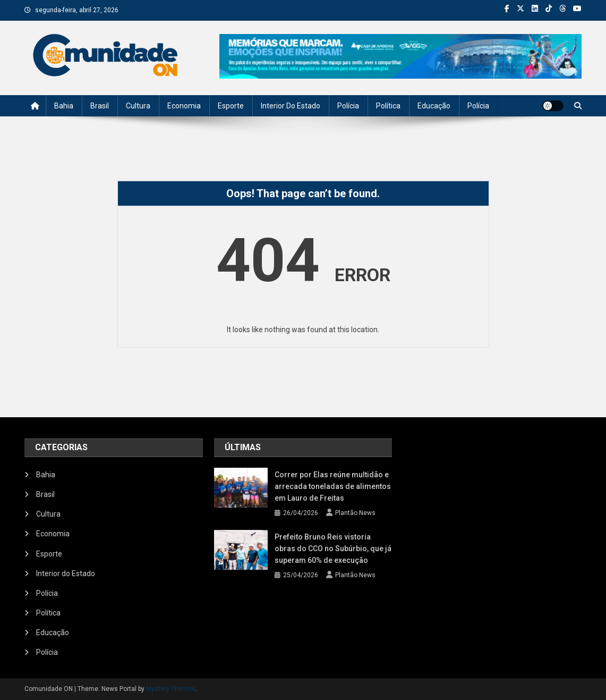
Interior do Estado (291, 106)
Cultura (138, 106)
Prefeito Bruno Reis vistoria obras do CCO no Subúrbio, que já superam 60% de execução (333, 549)
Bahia (64, 106)
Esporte (231, 106)
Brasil (100, 106)
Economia (184, 106)
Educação (434, 106)
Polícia (348, 106)
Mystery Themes (171, 689)
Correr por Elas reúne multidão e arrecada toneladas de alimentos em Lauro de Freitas (333, 486)
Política (388, 106)
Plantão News (355, 513)
